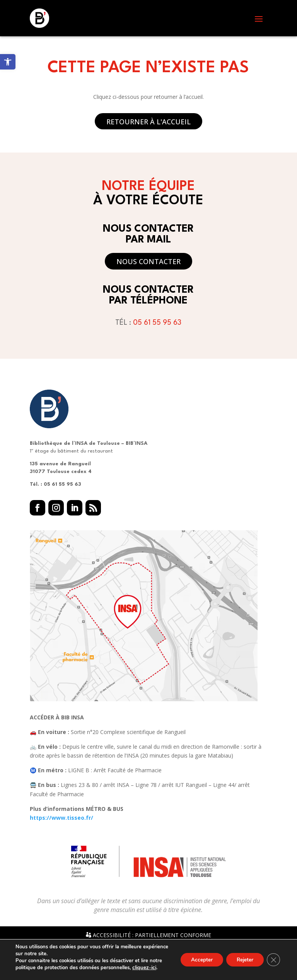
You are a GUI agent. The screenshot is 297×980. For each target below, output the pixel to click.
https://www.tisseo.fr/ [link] (61, 818)
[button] (259, 19)
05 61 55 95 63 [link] (157, 323)
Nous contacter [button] (148, 261)
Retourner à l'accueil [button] (148, 122)
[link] (8, 62)
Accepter (197, 960)
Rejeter (243, 960)
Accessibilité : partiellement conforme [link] (148, 935)
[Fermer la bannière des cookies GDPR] (273, 960)
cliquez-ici (144, 968)
